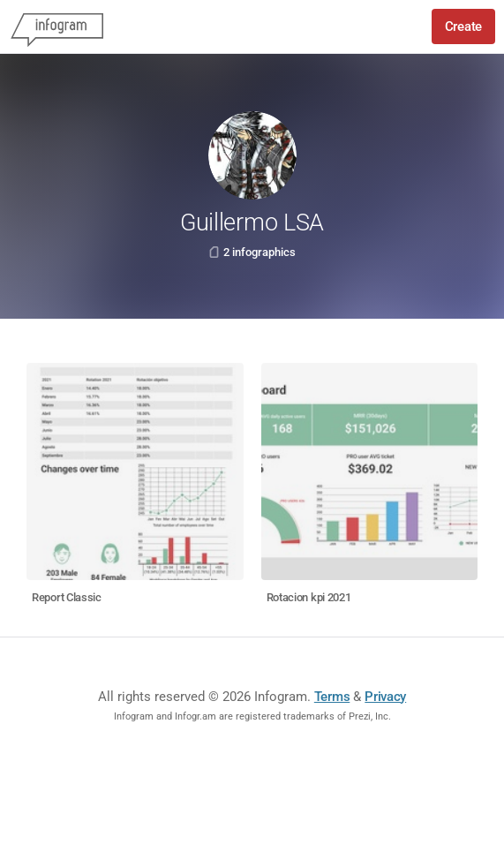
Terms (332, 697)
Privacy (385, 697)
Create (463, 26)
